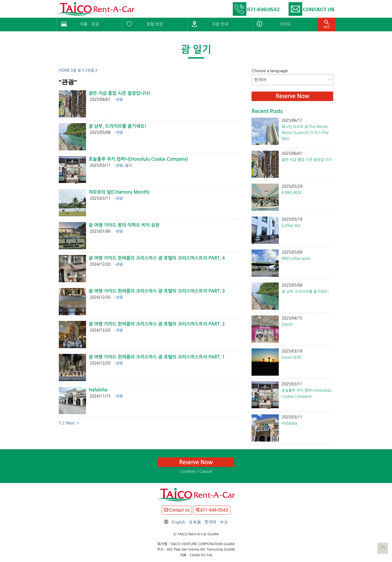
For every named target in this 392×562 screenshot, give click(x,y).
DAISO (287, 324)
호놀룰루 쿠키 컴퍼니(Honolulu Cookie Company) (138, 159)
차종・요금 (89, 24)
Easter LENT (291, 357)
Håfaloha (289, 423)
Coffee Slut (291, 226)
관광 (119, 99)
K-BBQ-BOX (291, 193)
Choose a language (270, 71)
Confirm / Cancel (196, 471)
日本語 (195, 522)
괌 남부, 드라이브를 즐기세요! (118, 126)
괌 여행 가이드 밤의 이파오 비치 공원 (124, 225)
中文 (224, 522)
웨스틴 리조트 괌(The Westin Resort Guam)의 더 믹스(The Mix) (305, 133)
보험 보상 (155, 24)
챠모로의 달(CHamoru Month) (119, 192)
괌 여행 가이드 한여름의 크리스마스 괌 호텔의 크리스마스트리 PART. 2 (157, 324)
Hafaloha (98, 390)
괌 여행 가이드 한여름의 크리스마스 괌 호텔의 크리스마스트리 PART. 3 (157, 291)
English (179, 522)
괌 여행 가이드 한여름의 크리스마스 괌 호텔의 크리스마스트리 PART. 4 (157, 258)
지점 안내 (220, 24)
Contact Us (179, 510)
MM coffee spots (296, 259)
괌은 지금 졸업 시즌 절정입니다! (120, 93)
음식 (129, 165)
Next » (73, 423)
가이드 (285, 24)
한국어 (210, 522)
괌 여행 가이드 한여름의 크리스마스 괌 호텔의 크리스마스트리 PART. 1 (157, 357)
